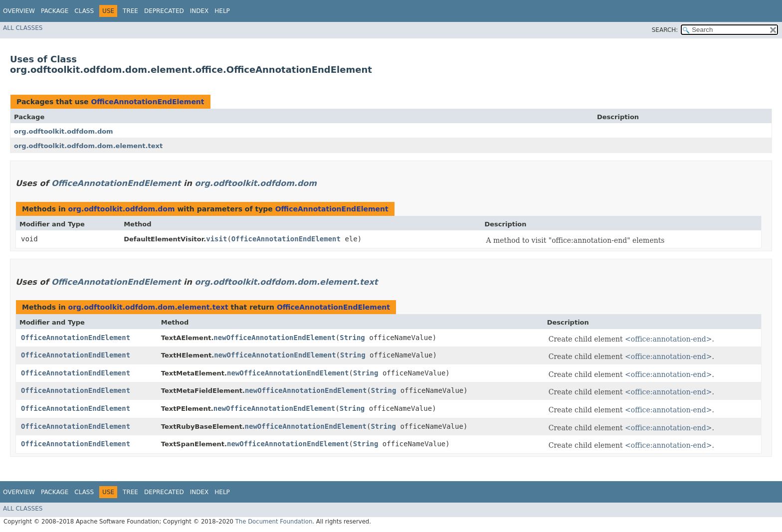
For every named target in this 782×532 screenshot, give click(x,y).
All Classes (23, 28)
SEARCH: (665, 30)
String (352, 338)
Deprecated (164, 11)
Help (222, 11)
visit (216, 239)
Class (84, 11)
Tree (130, 11)
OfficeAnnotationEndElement (147, 102)
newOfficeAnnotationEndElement (274, 338)
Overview (19, 11)
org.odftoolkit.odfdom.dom (64, 131)
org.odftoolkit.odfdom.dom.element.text (88, 146)
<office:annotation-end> (668, 339)
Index (199, 11)
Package (55, 11)
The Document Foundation (274, 522)
